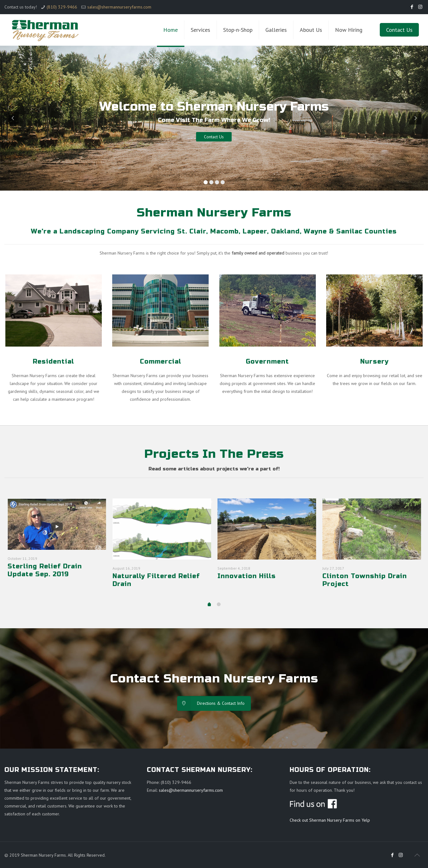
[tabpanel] (57, 543)
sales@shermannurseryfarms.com (119, 7)
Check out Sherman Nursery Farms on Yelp (330, 820)
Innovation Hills (247, 576)
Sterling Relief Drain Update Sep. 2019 (45, 570)
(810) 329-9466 (62, 7)
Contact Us (399, 30)
